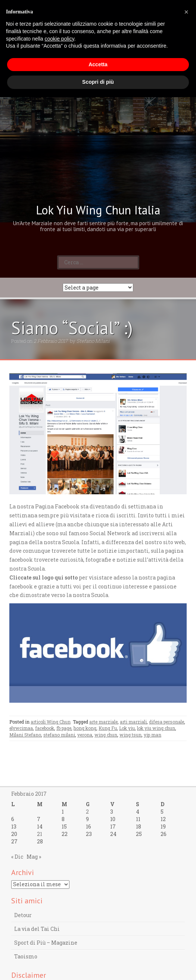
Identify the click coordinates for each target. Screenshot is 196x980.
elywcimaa (21, 728)
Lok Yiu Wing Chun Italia (98, 210)
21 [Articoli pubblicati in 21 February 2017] (40, 834)
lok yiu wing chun (156, 728)
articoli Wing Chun (51, 722)
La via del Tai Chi (37, 929)
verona (85, 735)
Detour (23, 915)
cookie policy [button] (60, 39)
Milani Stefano (25, 735)
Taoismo (26, 956)
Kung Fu (108, 728)
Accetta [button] (98, 64)
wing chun (106, 735)
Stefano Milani (93, 341)
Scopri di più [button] (98, 82)
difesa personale (167, 722)
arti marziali (133, 722)
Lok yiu (127, 728)
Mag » (34, 857)
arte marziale (103, 722)
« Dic (17, 857)
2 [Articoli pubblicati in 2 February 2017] (87, 812)
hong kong (85, 728)
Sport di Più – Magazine (46, 943)
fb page (64, 728)
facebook (45, 728)
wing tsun (130, 735)
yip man (153, 735)
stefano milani (59, 735)
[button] (186, 12)
